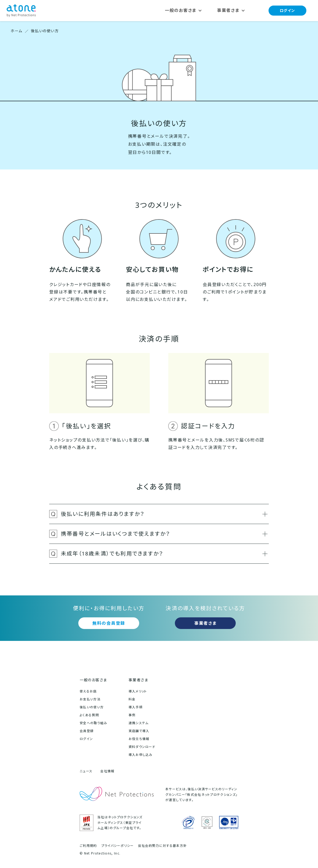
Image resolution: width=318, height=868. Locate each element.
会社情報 (107, 771)
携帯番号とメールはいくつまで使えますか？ (164, 534)
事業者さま (205, 623)
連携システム (139, 723)
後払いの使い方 (92, 707)
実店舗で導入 (139, 731)
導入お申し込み (141, 755)
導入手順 (136, 707)
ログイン (287, 10)
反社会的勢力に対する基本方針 (162, 846)
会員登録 (87, 731)
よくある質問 (89, 715)
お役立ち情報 (139, 739)
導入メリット (138, 691)
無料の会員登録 (109, 623)
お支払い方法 (90, 699)
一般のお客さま (93, 680)
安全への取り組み (94, 723)
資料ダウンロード (142, 747)
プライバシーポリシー (118, 846)
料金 (132, 699)
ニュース (86, 771)
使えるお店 (88, 691)
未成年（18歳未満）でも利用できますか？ (164, 554)
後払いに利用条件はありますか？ (164, 514)
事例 (132, 715)
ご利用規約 (88, 846)
